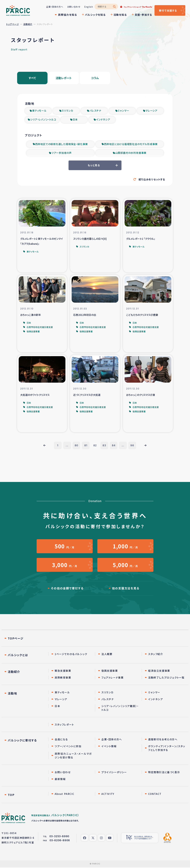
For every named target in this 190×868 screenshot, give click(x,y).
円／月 (65, 547)
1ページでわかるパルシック (71, 655)
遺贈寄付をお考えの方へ (163, 740)
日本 (75, 120)
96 (132, 446)
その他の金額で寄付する (67, 589)
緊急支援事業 (63, 671)
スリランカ (67, 111)
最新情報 (60, 780)
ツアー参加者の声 (62, 153)
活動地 (12, 694)
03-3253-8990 (59, 837)
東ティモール (39, 111)
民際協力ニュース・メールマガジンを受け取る (73, 756)
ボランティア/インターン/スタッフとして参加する (167, 749)
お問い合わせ (73, 7)
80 (76, 446)
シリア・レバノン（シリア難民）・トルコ (120, 709)
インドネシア (103, 120)
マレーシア (151, 111)
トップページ (13, 24)
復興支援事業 (110, 671)
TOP (11, 795)
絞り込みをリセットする (152, 180)
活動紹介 (28, 24)
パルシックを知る (95, 15)
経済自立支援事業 (159, 671)
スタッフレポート (64, 725)
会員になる (61, 740)
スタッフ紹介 (156, 655)
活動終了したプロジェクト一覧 (166, 678)
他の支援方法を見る (126, 589)
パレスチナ (95, 111)
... (67, 446)
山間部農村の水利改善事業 (131, 153)
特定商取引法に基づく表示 (164, 773)
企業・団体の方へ (54, 7)
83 (104, 446)
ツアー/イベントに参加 (68, 747)
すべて (32, 78)
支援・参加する (143, 15)
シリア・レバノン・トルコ (43, 120)
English (88, 7)
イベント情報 (109, 747)
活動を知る (120, 15)
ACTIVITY (108, 795)
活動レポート (64, 78)
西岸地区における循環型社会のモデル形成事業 (131, 144)
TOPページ (16, 639)
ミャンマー (123, 111)
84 (114, 446)
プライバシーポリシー (114, 773)
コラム (95, 78)
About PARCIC (64, 795)
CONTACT (155, 795)
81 (86, 446)
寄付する (168, 10)
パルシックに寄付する (22, 741)
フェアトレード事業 (112, 678)
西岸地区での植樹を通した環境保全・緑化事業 (62, 144)
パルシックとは (18, 656)
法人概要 (107, 655)
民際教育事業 (63, 678)
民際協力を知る (67, 15)
